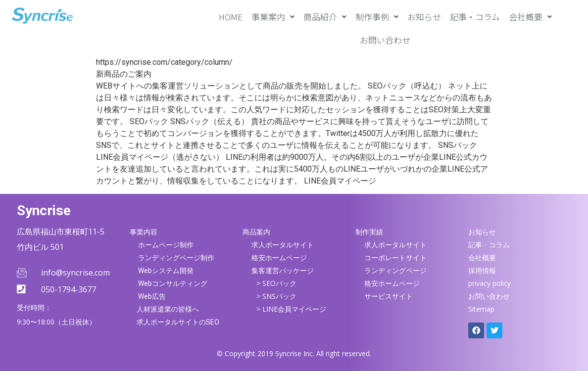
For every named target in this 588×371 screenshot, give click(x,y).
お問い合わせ (385, 40)
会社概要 (530, 17)
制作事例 (377, 17)
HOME (231, 17)
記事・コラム (475, 17)
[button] (273, 17)
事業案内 (273, 17)
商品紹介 (325, 17)
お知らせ (424, 17)
